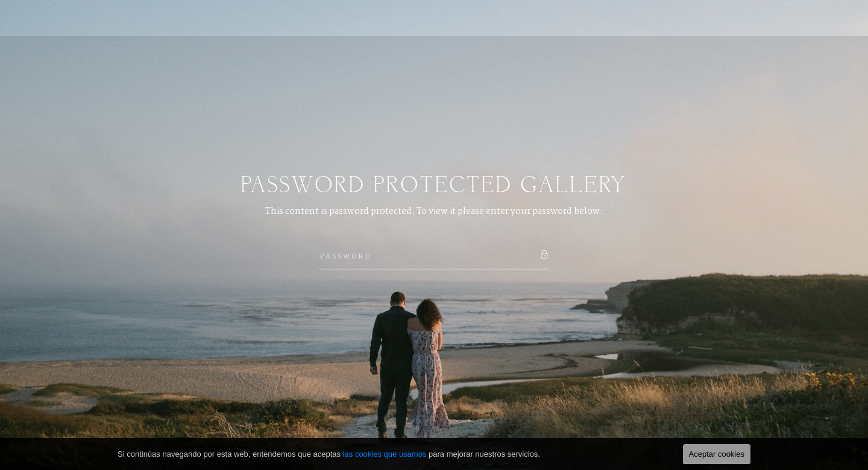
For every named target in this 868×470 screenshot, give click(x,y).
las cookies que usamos (385, 454)
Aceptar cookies (717, 454)
